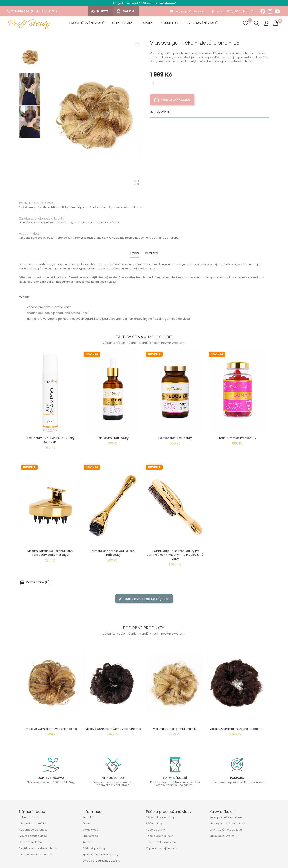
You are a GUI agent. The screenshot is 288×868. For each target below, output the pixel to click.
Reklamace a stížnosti (33, 830)
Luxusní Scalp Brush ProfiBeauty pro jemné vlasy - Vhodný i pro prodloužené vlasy (175, 555)
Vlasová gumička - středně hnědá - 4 (236, 729)
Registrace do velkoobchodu (38, 848)
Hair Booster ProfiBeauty (175, 438)
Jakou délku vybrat (222, 836)
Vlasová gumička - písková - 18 (175, 729)
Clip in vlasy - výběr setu (161, 848)
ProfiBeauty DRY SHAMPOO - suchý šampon (50, 440)
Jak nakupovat (29, 817)
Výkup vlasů (90, 830)
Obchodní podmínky (32, 823)
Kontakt (87, 817)
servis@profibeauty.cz (188, 11)
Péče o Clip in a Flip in (160, 836)
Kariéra (87, 842)
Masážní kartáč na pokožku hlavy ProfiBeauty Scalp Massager (50, 553)
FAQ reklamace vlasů (33, 836)
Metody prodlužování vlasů (227, 823)
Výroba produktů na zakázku (101, 861)
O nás (86, 823)
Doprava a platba (30, 842)
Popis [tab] (134, 254)
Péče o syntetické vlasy (161, 842)
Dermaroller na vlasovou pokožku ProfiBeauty (113, 553)
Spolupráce (90, 836)
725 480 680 (18, 11)
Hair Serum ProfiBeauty (113, 438)
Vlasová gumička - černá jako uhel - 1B (113, 729)
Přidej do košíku (172, 100)
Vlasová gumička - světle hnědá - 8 (52, 729)
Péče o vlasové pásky (160, 817)
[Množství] (153, 83)
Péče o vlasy (154, 823)
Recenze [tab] (152, 254)
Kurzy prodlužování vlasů (226, 817)
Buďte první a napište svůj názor (144, 599)
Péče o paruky (155, 830)
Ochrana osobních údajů (35, 854)
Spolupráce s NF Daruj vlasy (100, 854)
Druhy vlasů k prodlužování (227, 830)
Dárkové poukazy (94, 848)
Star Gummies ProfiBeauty (238, 438)
